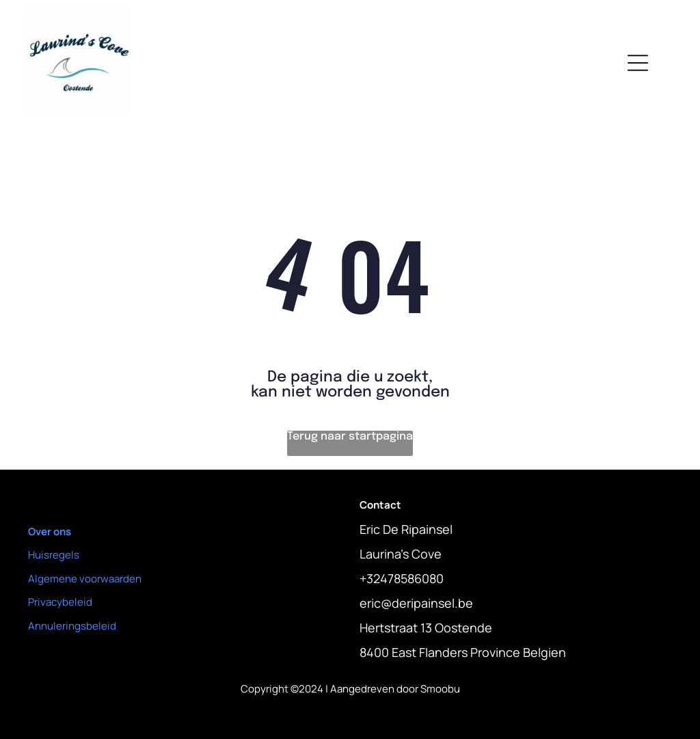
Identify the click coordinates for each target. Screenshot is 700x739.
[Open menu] (638, 63)
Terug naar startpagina (350, 436)
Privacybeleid (60, 602)
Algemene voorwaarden (85, 579)
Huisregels (54, 555)
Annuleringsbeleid (72, 626)
